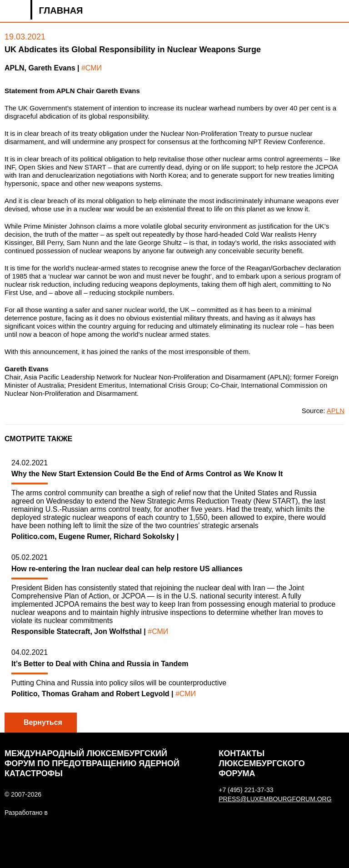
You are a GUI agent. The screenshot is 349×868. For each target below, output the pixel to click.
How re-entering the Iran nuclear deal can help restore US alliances (127, 569)
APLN (336, 411)
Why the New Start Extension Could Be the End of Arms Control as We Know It (147, 474)
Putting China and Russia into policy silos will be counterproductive (119, 683)
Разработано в (26, 813)
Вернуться (43, 722)
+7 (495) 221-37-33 (246, 790)
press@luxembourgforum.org (269, 799)
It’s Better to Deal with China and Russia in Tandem (100, 664)
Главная (61, 10)
